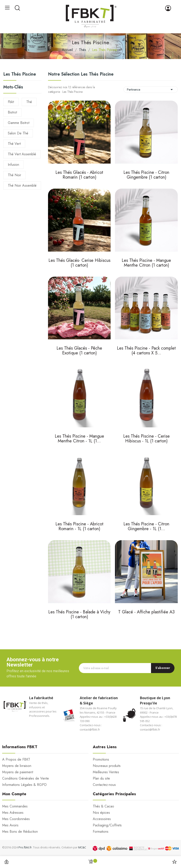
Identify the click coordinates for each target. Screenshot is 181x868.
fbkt (11, 102)
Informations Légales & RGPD (24, 785)
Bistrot (12, 112)
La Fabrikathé (41, 698)
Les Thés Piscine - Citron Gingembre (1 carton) (146, 175)
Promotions (101, 760)
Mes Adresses (13, 813)
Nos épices (101, 813)
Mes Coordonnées (16, 819)
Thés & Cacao (103, 806)
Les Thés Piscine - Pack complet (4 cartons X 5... (146, 351)
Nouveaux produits (107, 766)
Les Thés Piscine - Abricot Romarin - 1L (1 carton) (79, 527)
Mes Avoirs (10, 825)
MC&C (82, 847)
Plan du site (101, 778)
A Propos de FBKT (16, 760)
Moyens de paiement (18, 772)
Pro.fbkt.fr (25, 847)
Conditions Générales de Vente (26, 778)
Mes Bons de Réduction (20, 832)
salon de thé (18, 133)
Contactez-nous (104, 785)
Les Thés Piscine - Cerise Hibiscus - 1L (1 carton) (146, 439)
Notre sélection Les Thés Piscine (81, 74)
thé (29, 102)
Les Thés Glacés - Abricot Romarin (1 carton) (79, 175)
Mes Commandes (15, 806)
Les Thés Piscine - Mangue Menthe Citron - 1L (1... (79, 439)
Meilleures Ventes (106, 772)
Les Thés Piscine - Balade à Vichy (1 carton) (79, 615)
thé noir (14, 175)
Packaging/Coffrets (107, 825)
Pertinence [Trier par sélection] (151, 90)
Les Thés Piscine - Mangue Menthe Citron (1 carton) (146, 263)
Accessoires (102, 819)
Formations (101, 832)
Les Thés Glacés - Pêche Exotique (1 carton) (79, 351)
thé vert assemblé (22, 154)
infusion (13, 165)
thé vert (14, 144)
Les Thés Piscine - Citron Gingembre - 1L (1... (146, 527)
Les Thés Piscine (20, 75)
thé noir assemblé (22, 185)
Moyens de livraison (17, 766)
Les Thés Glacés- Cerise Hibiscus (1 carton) (79, 263)
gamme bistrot (19, 123)
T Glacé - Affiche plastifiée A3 (146, 612)
